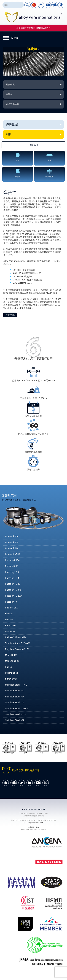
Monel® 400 (11, 655)
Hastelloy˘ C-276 (13, 590)
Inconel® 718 (12, 548)
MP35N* (9, 620)
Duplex (8, 667)
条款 (37, 827)
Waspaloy (10, 632)
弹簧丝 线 (10, 315)
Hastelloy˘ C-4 (12, 578)
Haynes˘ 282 (11, 608)
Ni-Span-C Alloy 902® (15, 637)
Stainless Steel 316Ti (16, 714)
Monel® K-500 (12, 661)
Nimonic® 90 (12, 566)
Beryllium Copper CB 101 (17, 649)
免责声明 (31, 827)
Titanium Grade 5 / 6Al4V (18, 643)
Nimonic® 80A (12, 560)
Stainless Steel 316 (15, 703)
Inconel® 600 (12, 537)
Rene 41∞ (10, 626)
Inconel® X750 (13, 554)
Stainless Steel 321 (15, 720)
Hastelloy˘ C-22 (13, 584)
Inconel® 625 (12, 543)
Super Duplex (11, 673)
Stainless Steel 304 (15, 697)
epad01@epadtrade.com (33, 823)
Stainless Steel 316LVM (17, 709)
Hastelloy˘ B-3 (12, 572)
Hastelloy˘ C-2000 (14, 596)
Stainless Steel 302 (15, 691)
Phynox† (9, 614)
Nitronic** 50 (11, 679)
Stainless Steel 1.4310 (16, 685)
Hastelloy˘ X (11, 602)
